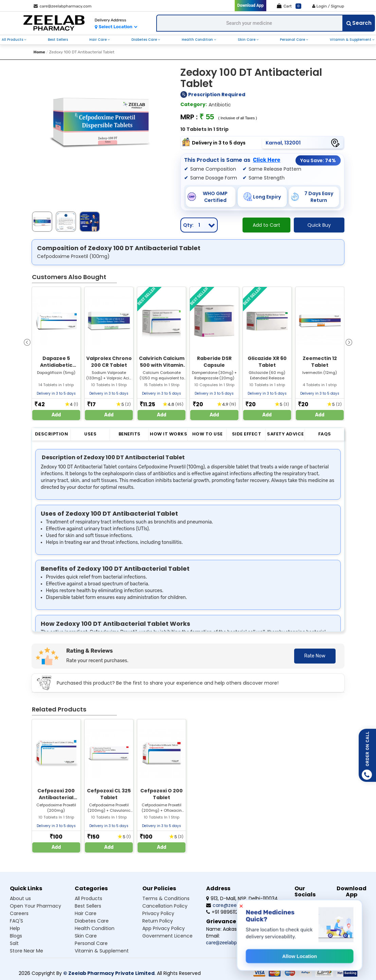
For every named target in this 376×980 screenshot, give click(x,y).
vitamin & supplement (351, 40)
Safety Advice (285, 434)
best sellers (58, 40)
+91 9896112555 (226, 912)
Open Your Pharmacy (35, 906)
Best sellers (88, 906)
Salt (14, 943)
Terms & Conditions (166, 898)
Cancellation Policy (165, 906)
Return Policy (158, 921)
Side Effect (247, 434)
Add (56, 415)
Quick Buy (319, 225)
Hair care (86, 913)
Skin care (86, 936)
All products (88, 898)
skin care (247, 40)
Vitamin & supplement (102, 951)
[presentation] (27, 342)
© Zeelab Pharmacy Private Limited (109, 973)
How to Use (208, 434)
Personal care (91, 943)
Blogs (16, 936)
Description (52, 434)
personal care (293, 40)
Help (15, 928)
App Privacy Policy (164, 928)
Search (359, 23)
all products (13, 40)
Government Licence (167, 936)
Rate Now (315, 656)
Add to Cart (266, 225)
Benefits (130, 434)
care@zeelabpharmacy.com (63, 6)
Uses (90, 434)
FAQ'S (16, 921)
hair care (99, 40)
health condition (198, 40)
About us (20, 898)
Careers (19, 913)
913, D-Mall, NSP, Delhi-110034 (242, 898)
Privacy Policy (158, 913)
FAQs (325, 434)
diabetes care (145, 40)
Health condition (95, 928)
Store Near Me (26, 951)
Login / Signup (328, 6)
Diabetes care (92, 921)
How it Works (168, 434)
